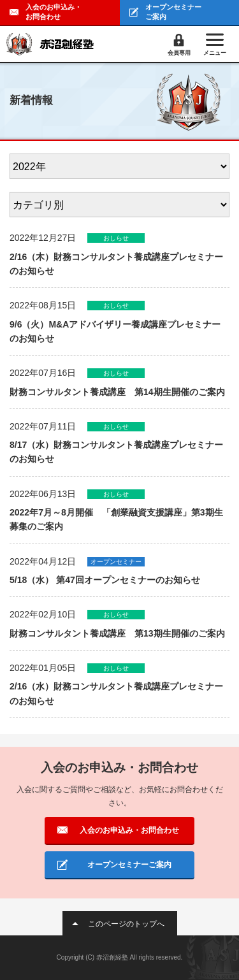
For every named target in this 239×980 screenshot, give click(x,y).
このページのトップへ (126, 924)
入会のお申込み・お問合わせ (54, 12)
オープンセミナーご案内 (173, 12)
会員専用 (179, 53)
